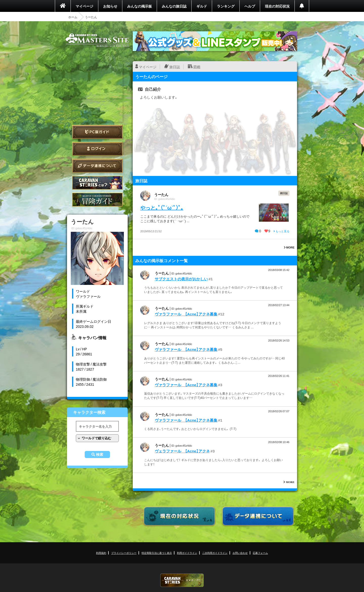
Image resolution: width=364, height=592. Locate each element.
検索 (100, 454)
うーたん (161, 194)
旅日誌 (175, 67)
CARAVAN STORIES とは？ (97, 183)
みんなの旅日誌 (174, 6)
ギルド (202, 6)
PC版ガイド (97, 132)
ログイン (97, 149)
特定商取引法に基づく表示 (157, 553)
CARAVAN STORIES (182, 580)
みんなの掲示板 (140, 6)
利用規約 (101, 553)
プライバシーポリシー (124, 553)
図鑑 (197, 67)
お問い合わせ (240, 553)
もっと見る (281, 231)
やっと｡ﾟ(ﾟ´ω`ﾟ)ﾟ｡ (162, 207)
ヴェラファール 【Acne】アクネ (182, 451)
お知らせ (110, 6)
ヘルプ (250, 6)
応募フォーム (260, 553)
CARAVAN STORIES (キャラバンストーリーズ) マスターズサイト (97, 40)
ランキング (226, 6)
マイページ (84, 6)
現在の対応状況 (277, 6)
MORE (289, 247)
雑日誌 (284, 193)
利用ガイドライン (187, 553)
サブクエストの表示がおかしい (181, 279)
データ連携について (97, 166)
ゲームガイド (97, 200)
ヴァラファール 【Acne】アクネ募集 (186, 314)
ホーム (73, 17)
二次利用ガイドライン (215, 553)
